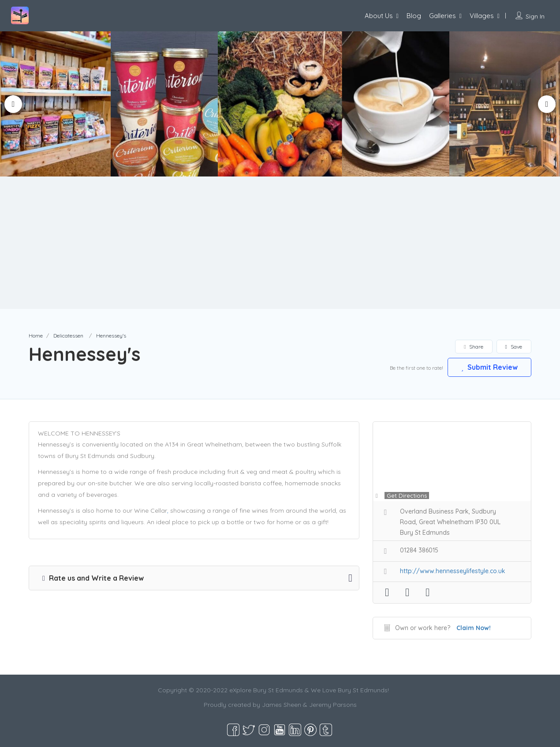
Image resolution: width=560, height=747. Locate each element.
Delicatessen (68, 336)
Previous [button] (13, 104)
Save (514, 347)
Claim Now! (474, 628)
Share (473, 347)
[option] (167, 104)
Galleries (442, 16)
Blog (414, 16)
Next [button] (547, 104)
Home (36, 336)
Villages (482, 16)
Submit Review (489, 367)
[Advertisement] (280, 243)
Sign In (535, 16)
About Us (379, 16)
